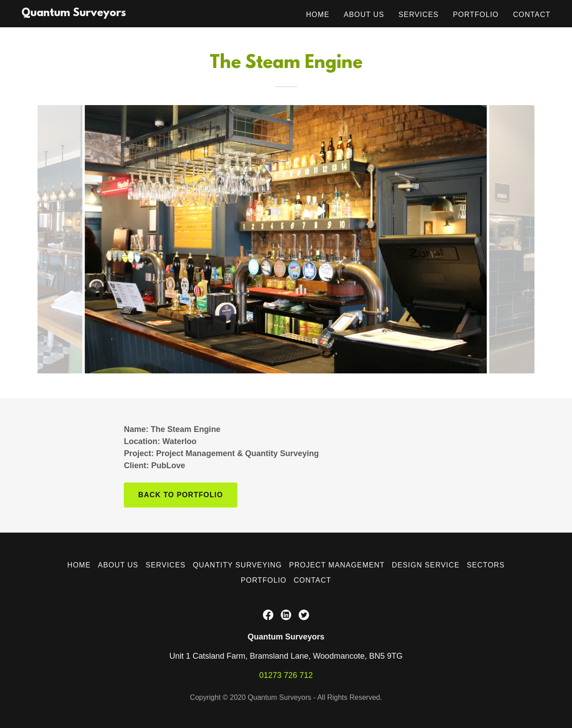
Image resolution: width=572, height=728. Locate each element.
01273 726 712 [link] (286, 675)
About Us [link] (364, 15)
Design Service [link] (426, 565)
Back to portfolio (181, 495)
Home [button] (79, 565)
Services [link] (419, 15)
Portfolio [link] (476, 15)
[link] (74, 13)
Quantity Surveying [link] (237, 565)
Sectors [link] (486, 565)
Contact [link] (532, 15)
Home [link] (318, 15)
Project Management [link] (337, 565)
